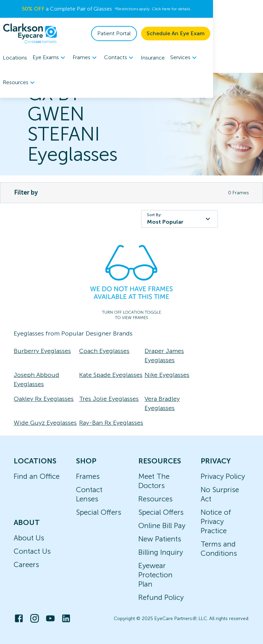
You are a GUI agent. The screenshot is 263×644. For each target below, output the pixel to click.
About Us (29, 538)
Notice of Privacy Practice (216, 521)
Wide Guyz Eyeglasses (45, 423)
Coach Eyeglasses (104, 351)
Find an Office (37, 476)
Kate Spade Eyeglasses (111, 375)
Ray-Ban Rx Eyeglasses (111, 423)
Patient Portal (164, 33)
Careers (26, 564)
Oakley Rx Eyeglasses (44, 399)
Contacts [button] (120, 58)
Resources (155, 499)
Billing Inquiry (161, 552)
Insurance (153, 58)
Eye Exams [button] (50, 58)
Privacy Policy (223, 476)
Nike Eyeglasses (167, 375)
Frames (88, 476)
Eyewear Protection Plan (155, 575)
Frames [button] (86, 58)
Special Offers (99, 512)
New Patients (160, 539)
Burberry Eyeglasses (42, 351)
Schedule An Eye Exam (226, 33)
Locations (15, 58)
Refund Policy (161, 597)
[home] (30, 34)
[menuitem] (50, 58)
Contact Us (32, 551)
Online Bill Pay (162, 525)
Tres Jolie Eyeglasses (109, 399)
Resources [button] (221, 58)
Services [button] (184, 58)
